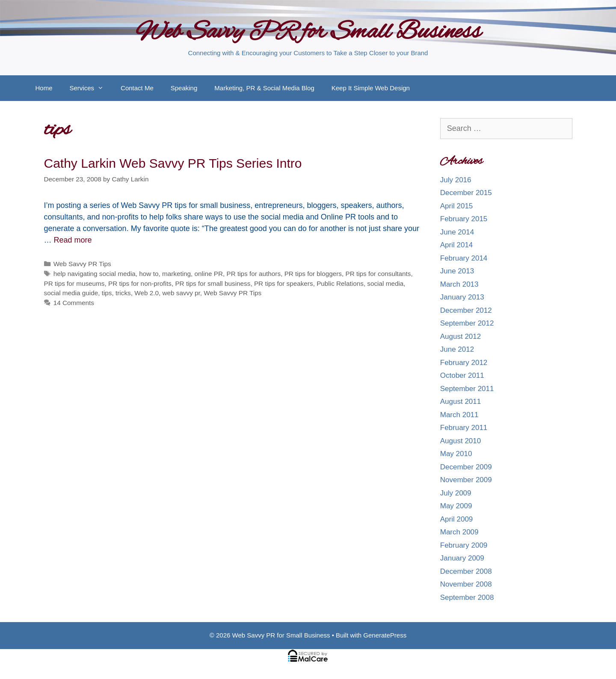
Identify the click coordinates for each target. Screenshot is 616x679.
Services (91, 88)
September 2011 (467, 389)
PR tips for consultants (378, 274)
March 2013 (459, 284)
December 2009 (466, 467)
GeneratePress (385, 635)
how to (149, 274)
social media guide (71, 293)
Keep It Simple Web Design (371, 88)
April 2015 (457, 206)
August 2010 (461, 441)
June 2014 (457, 232)
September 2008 (467, 597)
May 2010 (456, 454)
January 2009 (462, 558)
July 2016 (456, 180)
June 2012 (457, 349)
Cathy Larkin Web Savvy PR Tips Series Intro (173, 163)
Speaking (184, 88)
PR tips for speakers (284, 283)
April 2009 (457, 519)
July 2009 (456, 493)
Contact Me (137, 88)
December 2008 (466, 571)
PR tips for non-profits (140, 283)
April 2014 (457, 245)
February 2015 (464, 219)
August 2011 (461, 402)
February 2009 (464, 545)
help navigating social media (95, 274)
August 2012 (461, 337)
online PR (209, 274)
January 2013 (462, 297)
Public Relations (340, 283)
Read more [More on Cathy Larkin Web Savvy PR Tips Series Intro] (73, 240)
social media (385, 283)
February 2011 (464, 428)
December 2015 (466, 193)
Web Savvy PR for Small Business (308, 33)
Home (44, 88)
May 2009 (456, 506)
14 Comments (74, 303)
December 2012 (466, 310)
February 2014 (464, 258)
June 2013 (457, 271)
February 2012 (464, 363)
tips (107, 293)
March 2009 (459, 532)
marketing (176, 274)
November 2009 (466, 480)
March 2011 (459, 415)
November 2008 (466, 584)
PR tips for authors (253, 274)
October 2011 (462, 375)
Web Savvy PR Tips (82, 264)
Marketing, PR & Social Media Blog (264, 88)
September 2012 (467, 323)
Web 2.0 (147, 293)
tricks (123, 293)
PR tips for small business (213, 283)
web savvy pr (181, 293)
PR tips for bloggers (313, 274)
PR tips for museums (74, 283)
